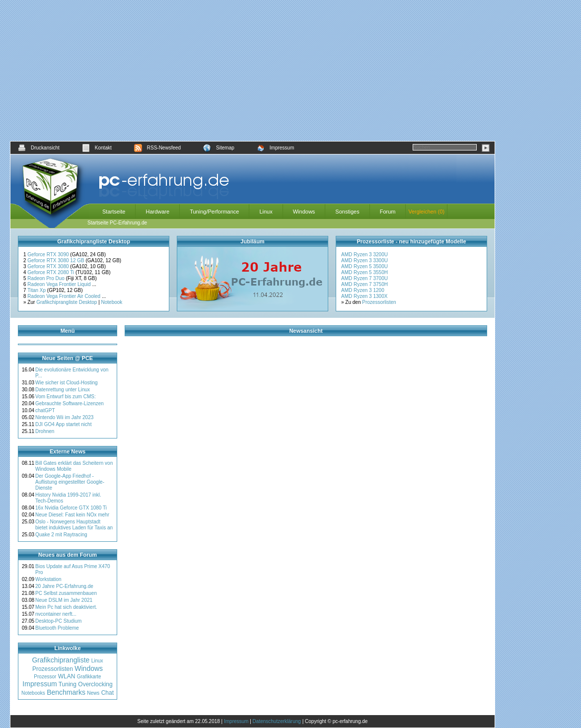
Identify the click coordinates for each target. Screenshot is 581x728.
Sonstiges (347, 212)
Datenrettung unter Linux (63, 390)
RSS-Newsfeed (157, 148)
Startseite (114, 212)
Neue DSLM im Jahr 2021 (64, 600)
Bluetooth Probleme (57, 628)
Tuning (68, 684)
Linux (266, 212)
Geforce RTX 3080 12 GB (56, 260)
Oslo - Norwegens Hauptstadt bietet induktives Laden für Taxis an (74, 525)
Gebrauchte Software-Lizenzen (70, 403)
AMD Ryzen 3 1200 (363, 290)
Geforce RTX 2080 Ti (51, 272)
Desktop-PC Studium (58, 621)
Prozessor (45, 677)
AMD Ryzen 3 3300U (364, 260)
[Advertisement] (253, 71)
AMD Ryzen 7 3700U (364, 278)
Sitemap (219, 148)
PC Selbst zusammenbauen (66, 593)
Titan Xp (37, 290)
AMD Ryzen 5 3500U (364, 266)
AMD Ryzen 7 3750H (364, 284)
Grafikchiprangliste (61, 660)
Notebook (112, 302)
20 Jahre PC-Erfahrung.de (64, 586)
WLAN (67, 676)
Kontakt (97, 148)
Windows (304, 212)
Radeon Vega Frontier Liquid (60, 284)
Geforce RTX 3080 (49, 266)
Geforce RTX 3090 (49, 255)
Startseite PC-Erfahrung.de (117, 223)
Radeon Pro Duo (46, 278)
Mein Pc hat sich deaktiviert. (66, 607)
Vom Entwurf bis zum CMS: (66, 397)
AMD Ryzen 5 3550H (364, 272)
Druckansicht (39, 148)
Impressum (275, 148)
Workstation (48, 579)
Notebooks (33, 693)
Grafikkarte (89, 677)
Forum (388, 212)
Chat (108, 693)
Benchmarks (66, 692)
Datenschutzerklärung (277, 721)
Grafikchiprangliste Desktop (67, 302)
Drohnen (45, 431)
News (93, 693)
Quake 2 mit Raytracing (61, 535)
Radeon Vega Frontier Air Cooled (65, 296)
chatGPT (45, 410)
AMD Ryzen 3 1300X (364, 296)
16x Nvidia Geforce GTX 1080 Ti (71, 508)
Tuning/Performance (214, 212)
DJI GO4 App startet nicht (63, 424)
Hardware (157, 212)
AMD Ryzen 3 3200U (364, 255)
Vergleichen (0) (426, 212)
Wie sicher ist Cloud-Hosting (67, 383)
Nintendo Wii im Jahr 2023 (64, 417)
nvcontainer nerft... (56, 614)
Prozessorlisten (379, 302)
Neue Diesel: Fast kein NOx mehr (72, 515)
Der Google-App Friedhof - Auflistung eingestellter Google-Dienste (70, 482)
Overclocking (95, 684)
